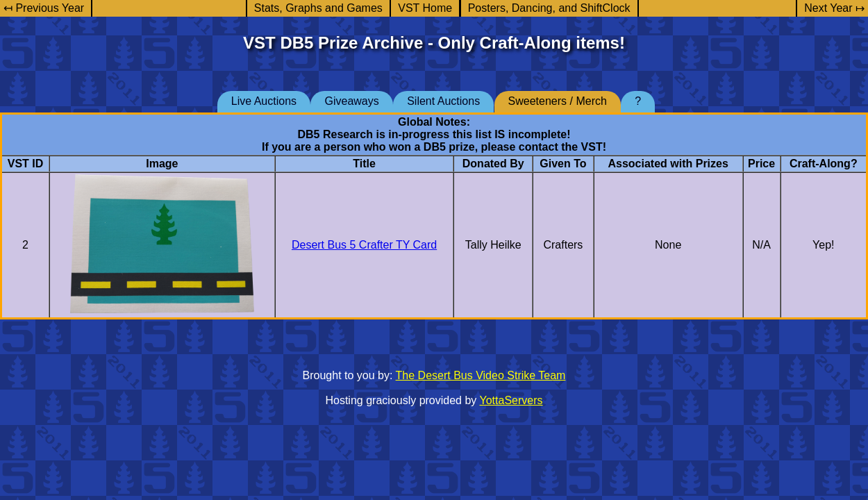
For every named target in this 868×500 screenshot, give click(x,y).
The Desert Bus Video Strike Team (481, 375)
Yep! (823, 245)
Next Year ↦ (834, 8)
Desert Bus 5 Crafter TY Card (364, 245)
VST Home (425, 8)
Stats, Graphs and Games (318, 8)
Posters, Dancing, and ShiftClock (549, 8)
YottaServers (511, 400)
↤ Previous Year (44, 8)
